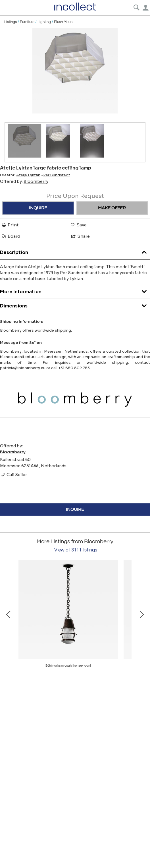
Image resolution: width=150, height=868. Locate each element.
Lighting (44, 22)
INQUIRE (38, 208)
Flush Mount (64, 22)
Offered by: (24, 181)
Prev (9, 614)
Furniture (27, 22)
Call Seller (13, 475)
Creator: (20, 175)
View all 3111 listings (76, 550)
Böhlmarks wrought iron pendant (68, 666)
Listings (11, 22)
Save (78, 225)
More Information (75, 290)
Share (80, 236)
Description (75, 251)
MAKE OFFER (112, 208)
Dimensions (75, 304)
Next (141, 614)
